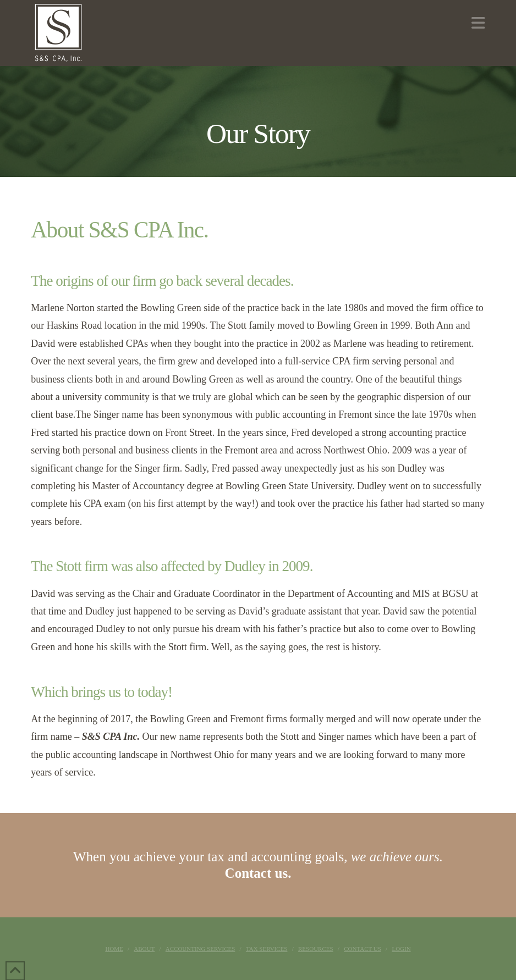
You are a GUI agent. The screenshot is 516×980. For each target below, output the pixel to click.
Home (114, 949)
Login (401, 949)
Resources (316, 949)
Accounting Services (201, 949)
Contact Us (363, 949)
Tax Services (267, 949)
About (144, 949)
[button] (478, 23)
